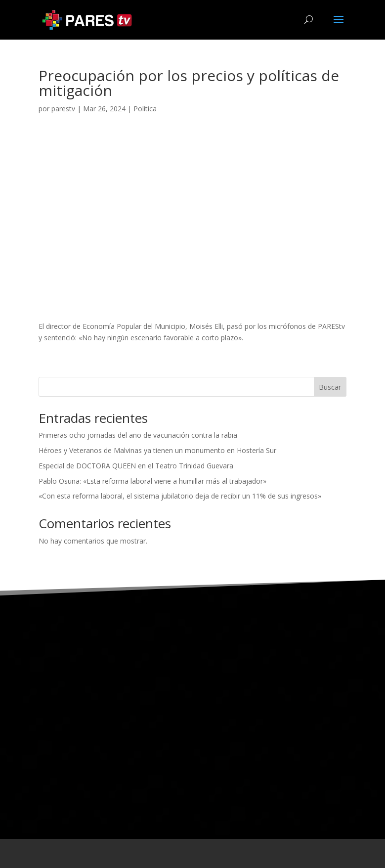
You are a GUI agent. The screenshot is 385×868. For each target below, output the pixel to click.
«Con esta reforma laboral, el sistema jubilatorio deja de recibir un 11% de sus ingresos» (180, 496)
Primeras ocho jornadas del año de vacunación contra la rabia (138, 435)
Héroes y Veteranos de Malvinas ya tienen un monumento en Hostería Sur (157, 450)
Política (145, 109)
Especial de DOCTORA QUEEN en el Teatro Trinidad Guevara (136, 466)
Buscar (330, 387)
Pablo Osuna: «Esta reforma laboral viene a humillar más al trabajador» (152, 481)
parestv (63, 109)
